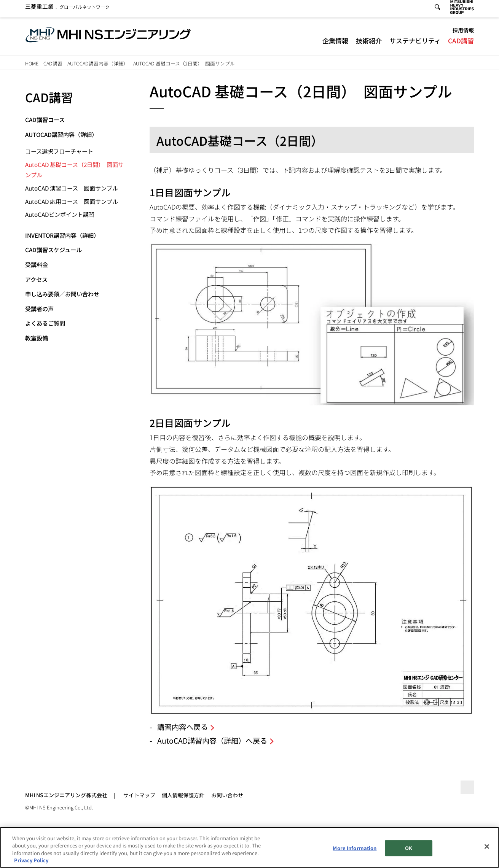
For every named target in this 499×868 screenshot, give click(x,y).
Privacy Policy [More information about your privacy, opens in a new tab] (31, 861)
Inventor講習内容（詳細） (62, 235)
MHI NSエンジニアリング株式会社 (66, 795)
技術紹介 (369, 43)
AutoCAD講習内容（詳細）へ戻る (212, 741)
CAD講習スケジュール (53, 250)
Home (32, 63)
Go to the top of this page (466, 789)
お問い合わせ (227, 795)
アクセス (36, 279)
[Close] (487, 847)
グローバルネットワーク (68, 10)
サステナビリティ (415, 43)
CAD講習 (461, 43)
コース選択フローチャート (59, 151)
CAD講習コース (45, 119)
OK (409, 848)
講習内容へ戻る (183, 727)
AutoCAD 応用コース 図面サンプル (72, 201)
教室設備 (37, 338)
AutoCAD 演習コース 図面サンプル (72, 188)
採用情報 (463, 33)
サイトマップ (139, 795)
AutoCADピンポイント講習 (60, 214)
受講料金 (37, 264)
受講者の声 (39, 308)
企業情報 (335, 43)
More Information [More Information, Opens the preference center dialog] (355, 848)
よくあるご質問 (45, 323)
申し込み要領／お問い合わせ (62, 294)
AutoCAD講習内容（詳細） (98, 63)
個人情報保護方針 (183, 795)
